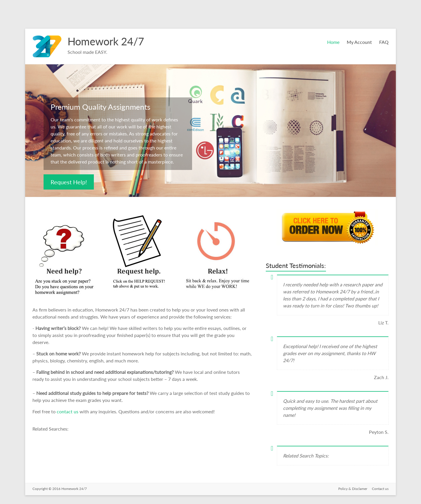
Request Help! (69, 182)
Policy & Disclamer (353, 489)
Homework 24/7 (106, 41)
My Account (359, 42)
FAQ (384, 42)
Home (333, 42)
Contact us (380, 489)
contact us (68, 411)
